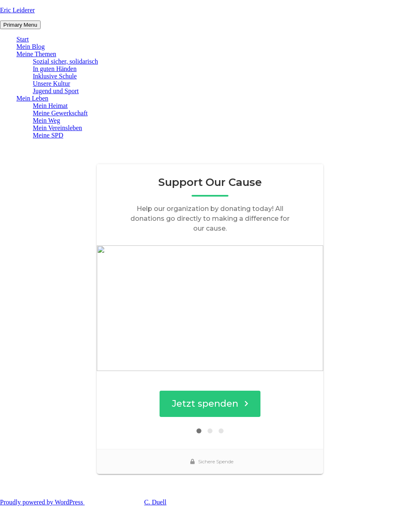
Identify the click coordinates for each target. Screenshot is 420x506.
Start (23, 39)
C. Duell (155, 502)
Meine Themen (36, 54)
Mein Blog (31, 47)
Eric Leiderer (17, 10)
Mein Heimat (50, 106)
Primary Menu (20, 25)
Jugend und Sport (56, 91)
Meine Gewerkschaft (60, 113)
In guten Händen (55, 69)
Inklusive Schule (55, 76)
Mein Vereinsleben (57, 128)
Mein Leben (32, 98)
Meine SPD (48, 135)
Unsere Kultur (51, 84)
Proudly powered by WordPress (42, 502)
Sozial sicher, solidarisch (65, 61)
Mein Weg (46, 120)
